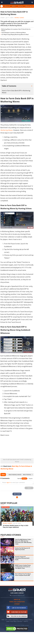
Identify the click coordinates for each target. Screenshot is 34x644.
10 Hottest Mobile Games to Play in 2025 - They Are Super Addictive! (16, 526)
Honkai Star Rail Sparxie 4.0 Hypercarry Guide (23, 549)
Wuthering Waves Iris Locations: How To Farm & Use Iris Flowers (16, 30)
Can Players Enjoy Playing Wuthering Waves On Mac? (15, 34)
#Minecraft (7, 6)
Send (29, 488)
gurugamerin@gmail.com (18, 595)
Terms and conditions (17, 602)
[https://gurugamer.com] (17, 590)
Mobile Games (19, 18)
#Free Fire (21, 6)
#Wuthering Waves (15, 475)
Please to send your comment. (14, 482)
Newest (24, 478)
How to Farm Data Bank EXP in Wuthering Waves (16, 92)
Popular (31, 478)
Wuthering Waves (6, 130)
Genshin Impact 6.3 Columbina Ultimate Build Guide (22, 558)
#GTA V (14, 6)
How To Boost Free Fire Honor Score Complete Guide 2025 (23, 575)
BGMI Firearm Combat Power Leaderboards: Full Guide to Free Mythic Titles (23, 567)
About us (17, 599)
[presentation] (7, 475)
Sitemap (17, 604)
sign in (9, 482)
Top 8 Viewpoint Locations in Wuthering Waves (14, 33)
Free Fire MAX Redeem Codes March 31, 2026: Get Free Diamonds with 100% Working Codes (23, 542)
